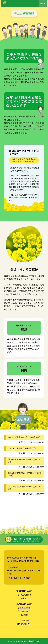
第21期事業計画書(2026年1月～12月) (24, 488)
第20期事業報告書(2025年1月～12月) (24, 461)
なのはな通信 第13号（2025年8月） (25, 437)
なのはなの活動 (24, 611)
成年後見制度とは (24, 595)
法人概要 (24, 615)
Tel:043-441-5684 (19, 578)
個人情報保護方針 (24, 624)
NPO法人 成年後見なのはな (29, 641)
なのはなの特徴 (24, 608)
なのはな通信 (24, 620)
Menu (43, 3)
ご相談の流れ (24, 598)
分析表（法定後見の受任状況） (23, 448)
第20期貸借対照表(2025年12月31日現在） (25, 474)
